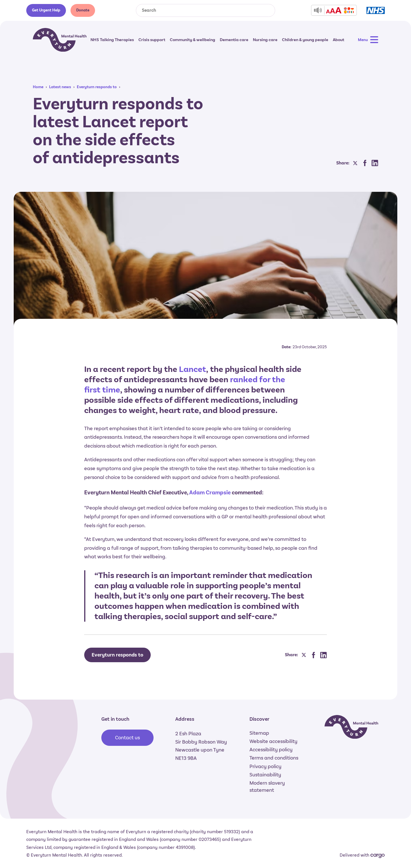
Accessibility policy (271, 750)
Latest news (60, 87)
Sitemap (259, 733)
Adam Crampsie (210, 493)
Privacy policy (265, 766)
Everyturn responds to (97, 87)
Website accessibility (273, 741)
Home (38, 87)
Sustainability (265, 775)
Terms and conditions (274, 758)
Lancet (193, 369)
